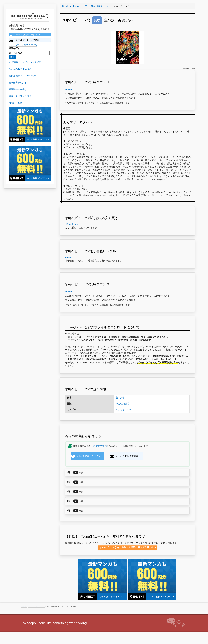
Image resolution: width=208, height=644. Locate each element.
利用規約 (29, 607)
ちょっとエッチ (124, 409)
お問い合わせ (43, 607)
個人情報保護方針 (24, 607)
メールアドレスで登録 (24, 40)
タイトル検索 (15, 53)
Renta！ (69, 257)
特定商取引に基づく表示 (36, 607)
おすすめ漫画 (100, 446)
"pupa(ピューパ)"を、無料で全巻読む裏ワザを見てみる (127, 547)
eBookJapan (71, 224)
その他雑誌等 (123, 404)
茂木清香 (120, 398)
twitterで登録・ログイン (24, 35)
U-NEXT (69, 89)
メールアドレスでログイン (23, 45)
